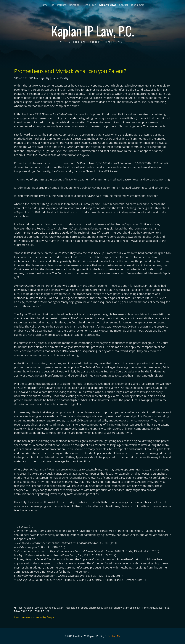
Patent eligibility (131, 608)
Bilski (17, 611)
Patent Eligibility (40, 78)
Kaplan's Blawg (108, 5)
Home (44, 5)
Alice (166, 608)
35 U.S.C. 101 (42, 611)
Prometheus (148, 608)
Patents (62, 5)
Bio (52, 5)
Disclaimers (138, 5)
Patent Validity (60, 78)
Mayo (159, 608)
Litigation (74, 5)
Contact (124, 5)
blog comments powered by (34, 617)
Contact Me (114, 636)
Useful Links (89, 5)
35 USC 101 (27, 611)
